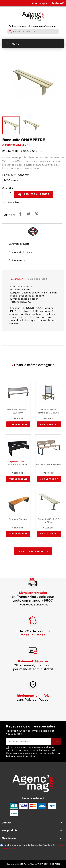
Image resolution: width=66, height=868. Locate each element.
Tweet (28, 214)
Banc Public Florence (18, 464)
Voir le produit (18, 424)
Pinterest (36, 214)
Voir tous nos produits (33, 551)
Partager (20, 214)
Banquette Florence (18, 519)
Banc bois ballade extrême (48, 464)
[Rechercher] (33, 31)
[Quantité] (6, 194)
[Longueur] (11, 180)
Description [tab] (17, 279)
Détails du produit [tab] (38, 279)
